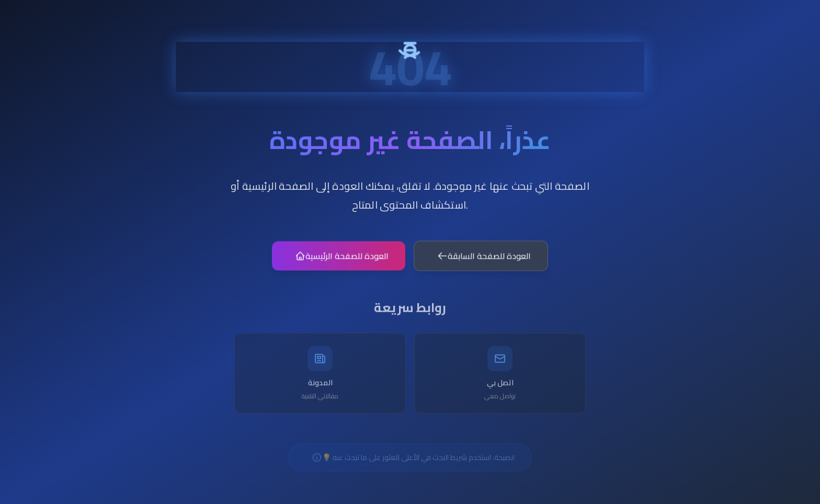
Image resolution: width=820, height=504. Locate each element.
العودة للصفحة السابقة (484, 260)
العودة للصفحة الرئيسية (342, 260)
